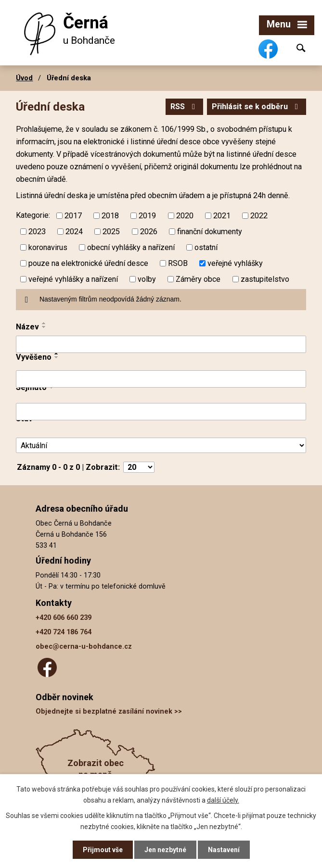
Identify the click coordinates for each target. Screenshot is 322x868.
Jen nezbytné (165, 850)
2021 (222, 216)
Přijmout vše (103, 850)
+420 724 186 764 (64, 632)
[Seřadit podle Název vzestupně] (44, 323)
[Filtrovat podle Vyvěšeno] (161, 379)
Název (27, 327)
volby (147, 279)
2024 (74, 232)
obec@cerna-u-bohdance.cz (84, 647)
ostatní (206, 247)
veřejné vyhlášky (235, 263)
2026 (149, 232)
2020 (185, 216)
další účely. (223, 800)
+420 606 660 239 (64, 618)
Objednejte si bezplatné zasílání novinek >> (109, 711)
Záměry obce (198, 279)
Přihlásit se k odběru (257, 107)
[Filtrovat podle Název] (161, 344)
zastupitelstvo (265, 279)
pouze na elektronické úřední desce (88, 263)
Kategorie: (33, 215)
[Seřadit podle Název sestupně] (44, 327)
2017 (73, 216)
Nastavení (224, 850)
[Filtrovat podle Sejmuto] (161, 412)
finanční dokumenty (210, 232)
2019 (147, 216)
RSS (184, 107)
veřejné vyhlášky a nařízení (73, 279)
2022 (259, 216)
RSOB (178, 263)
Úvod (24, 78)
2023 (37, 232)
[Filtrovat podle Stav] (161, 446)
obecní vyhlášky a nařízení (131, 247)
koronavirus (48, 247)
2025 (111, 232)
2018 (110, 216)
